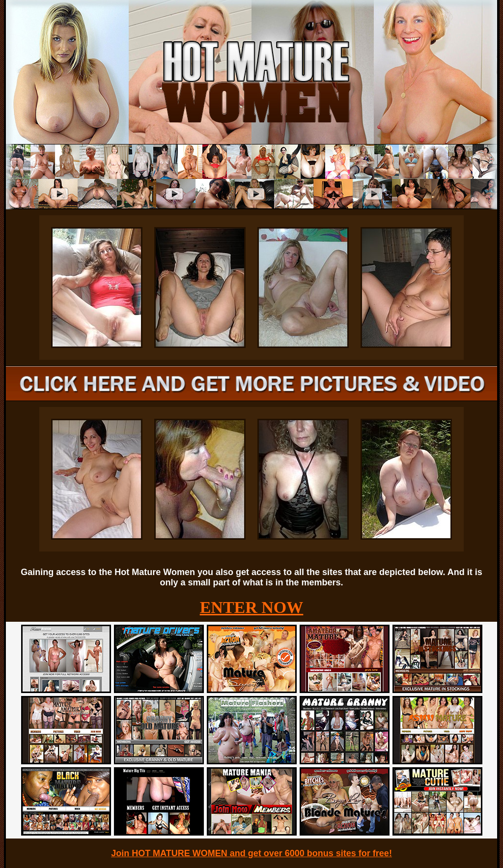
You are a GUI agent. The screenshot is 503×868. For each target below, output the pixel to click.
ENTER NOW (252, 607)
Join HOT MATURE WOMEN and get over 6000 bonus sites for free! (251, 853)
